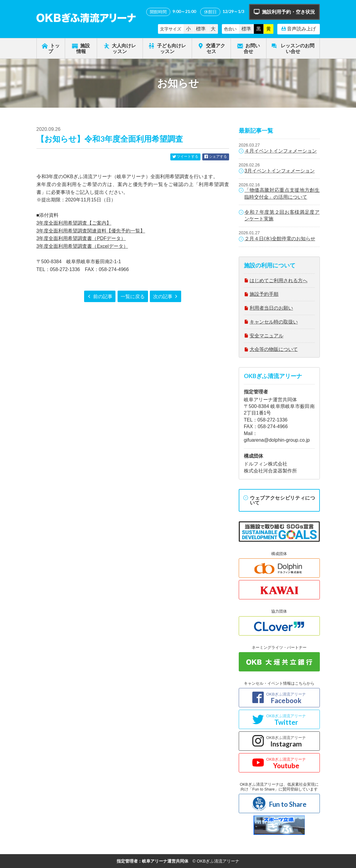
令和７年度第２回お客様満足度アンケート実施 (279, 215)
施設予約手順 (261, 295)
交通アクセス (211, 48)
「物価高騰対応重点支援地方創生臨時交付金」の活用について (279, 193)
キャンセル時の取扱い (271, 322)
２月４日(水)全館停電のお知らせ (277, 239)
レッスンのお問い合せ (293, 48)
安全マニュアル (264, 336)
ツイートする (185, 157)
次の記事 (166, 297)
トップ (51, 48)
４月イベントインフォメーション (278, 151)
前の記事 (100, 297)
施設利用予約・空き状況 (284, 12)
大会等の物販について (271, 350)
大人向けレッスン (120, 48)
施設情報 (81, 48)
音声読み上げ (299, 29)
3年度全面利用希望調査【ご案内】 (74, 223)
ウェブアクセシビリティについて (279, 500)
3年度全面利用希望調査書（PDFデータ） (81, 238)
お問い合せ (249, 48)
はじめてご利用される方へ (276, 281)
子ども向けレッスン (167, 48)
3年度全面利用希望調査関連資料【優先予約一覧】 (91, 231)
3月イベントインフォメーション (277, 171)
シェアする (216, 157)
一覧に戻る (133, 296)
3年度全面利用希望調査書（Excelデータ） (82, 246)
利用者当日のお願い (268, 309)
